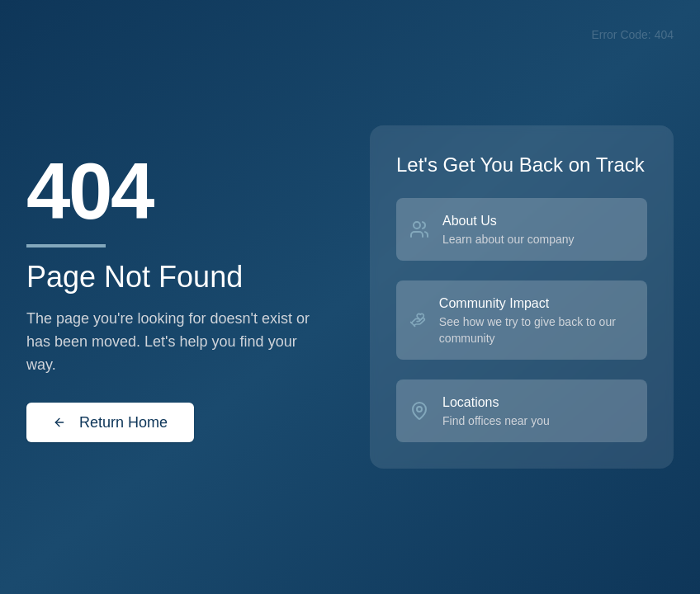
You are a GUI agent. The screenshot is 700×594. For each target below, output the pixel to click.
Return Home (110, 422)
